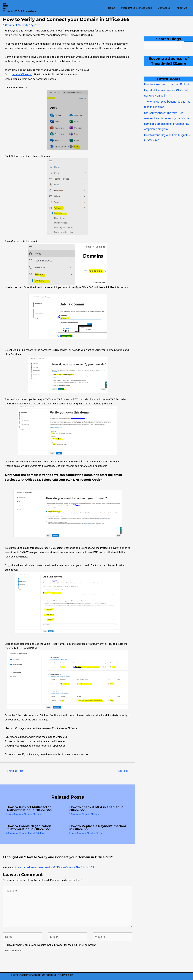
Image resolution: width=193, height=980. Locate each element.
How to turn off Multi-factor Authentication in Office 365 (29, 808)
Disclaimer (27, 972)
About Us (182, 8)
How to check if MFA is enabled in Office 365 (96, 808)
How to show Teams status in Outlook (166, 84)
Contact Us (165, 8)
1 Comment (10, 25)
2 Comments (75, 814)
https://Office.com (22, 74)
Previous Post (14, 770)
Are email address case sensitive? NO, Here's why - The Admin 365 (52, 867)
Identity (23, 25)
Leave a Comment (15, 814)
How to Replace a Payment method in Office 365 (98, 827)
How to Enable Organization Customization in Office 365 (29, 827)
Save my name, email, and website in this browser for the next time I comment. (52, 942)
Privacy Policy (70, 972)
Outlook (32, 833)
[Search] (188, 45)
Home (115, 8)
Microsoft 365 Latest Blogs (139, 8)
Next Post (124, 770)
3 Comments (13, 833)
